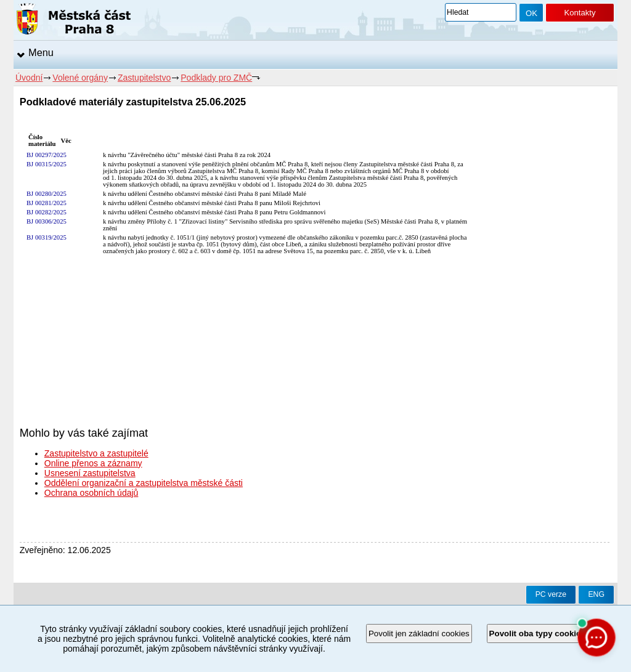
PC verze (551, 594)
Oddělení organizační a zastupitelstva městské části (144, 483)
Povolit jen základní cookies (419, 634)
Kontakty (580, 13)
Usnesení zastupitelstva (90, 473)
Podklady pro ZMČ (216, 78)
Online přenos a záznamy (93, 463)
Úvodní (29, 78)
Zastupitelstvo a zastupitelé (96, 453)
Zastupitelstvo (144, 78)
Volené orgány (80, 78)
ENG (596, 594)
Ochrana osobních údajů (92, 493)
